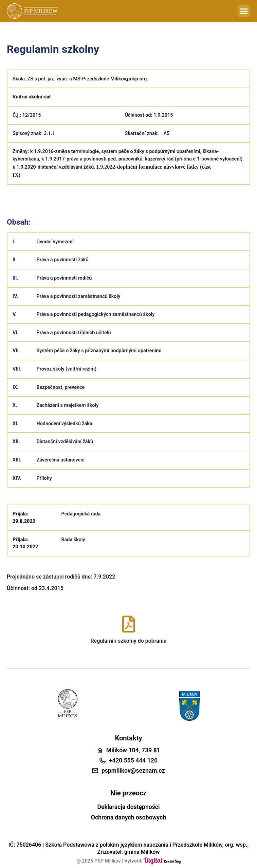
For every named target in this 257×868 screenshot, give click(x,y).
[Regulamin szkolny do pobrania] (129, 624)
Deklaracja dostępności (129, 807)
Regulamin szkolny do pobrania (128, 641)
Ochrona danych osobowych (128, 817)
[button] (244, 11)
